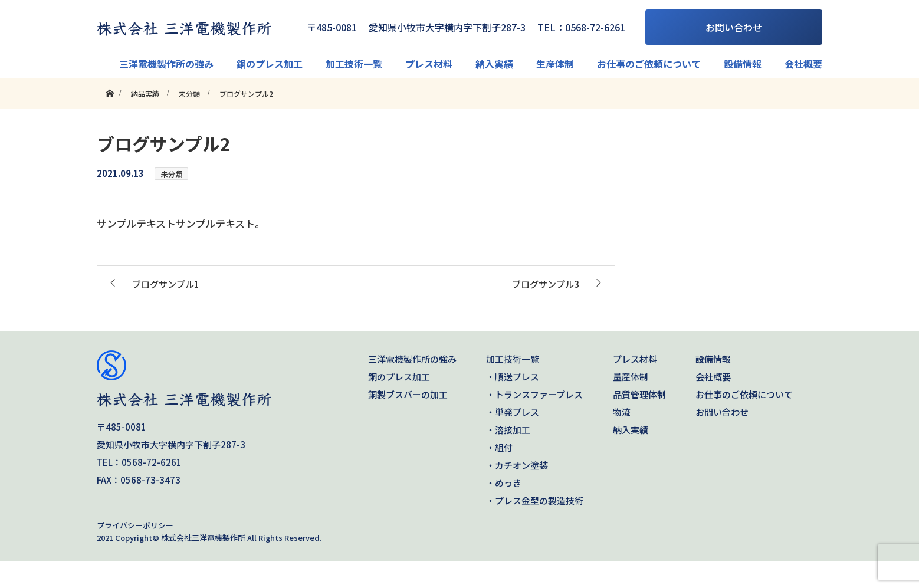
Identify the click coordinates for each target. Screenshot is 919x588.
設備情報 (743, 64)
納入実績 (494, 64)
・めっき (504, 483)
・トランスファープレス (534, 394)
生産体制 (555, 64)
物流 (622, 412)
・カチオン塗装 (517, 465)
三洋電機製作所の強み (166, 64)
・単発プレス (513, 412)
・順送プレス (513, 377)
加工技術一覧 (354, 64)
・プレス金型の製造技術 (535, 500)
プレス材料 (429, 64)
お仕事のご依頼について (649, 64)
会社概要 (803, 64)
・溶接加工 (508, 430)
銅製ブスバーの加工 (408, 394)
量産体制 (631, 377)
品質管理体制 (639, 394)
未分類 (172, 174)
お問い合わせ (734, 27)
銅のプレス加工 (270, 64)
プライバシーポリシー (135, 525)
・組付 (499, 447)
